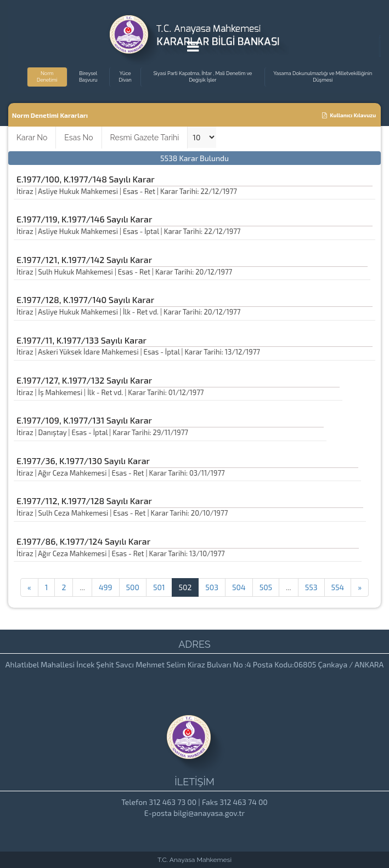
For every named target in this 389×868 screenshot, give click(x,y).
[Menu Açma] (193, 48)
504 (239, 587)
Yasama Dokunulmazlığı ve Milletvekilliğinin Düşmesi (323, 77)
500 (133, 587)
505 (266, 587)
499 (106, 587)
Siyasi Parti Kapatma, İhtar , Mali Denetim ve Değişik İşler (202, 77)
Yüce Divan (125, 77)
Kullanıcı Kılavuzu (349, 115)
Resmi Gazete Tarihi (145, 138)
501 (159, 587)
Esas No (78, 138)
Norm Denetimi (47, 77)
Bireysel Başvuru (88, 77)
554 (338, 587)
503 (212, 587)
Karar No (32, 138)
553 (311, 587)
